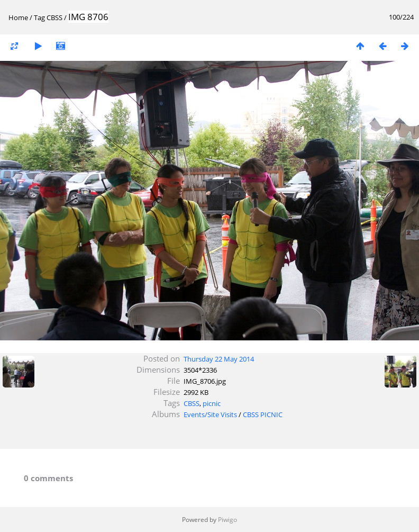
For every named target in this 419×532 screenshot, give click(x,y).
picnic (212, 403)
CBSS (54, 17)
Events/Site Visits (210, 414)
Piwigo (227, 520)
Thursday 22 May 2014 (219, 359)
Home (18, 17)
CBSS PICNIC (263, 414)
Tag (39, 17)
